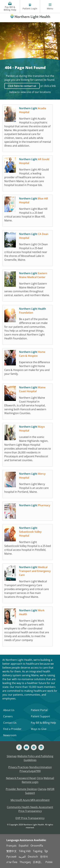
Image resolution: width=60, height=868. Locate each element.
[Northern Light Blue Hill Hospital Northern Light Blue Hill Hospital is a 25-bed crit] (28, 212)
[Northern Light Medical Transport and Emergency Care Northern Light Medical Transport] (28, 584)
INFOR (51, 789)
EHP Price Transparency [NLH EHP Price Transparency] (30, 818)
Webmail (49, 778)
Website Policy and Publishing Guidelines (35, 758)
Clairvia (42, 789)
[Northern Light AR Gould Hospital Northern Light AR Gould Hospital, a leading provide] (28, 174)
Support (30, 793)
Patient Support (40, 716)
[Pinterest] (34, 747)
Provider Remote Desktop (21, 789)
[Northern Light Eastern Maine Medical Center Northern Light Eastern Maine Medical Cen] (28, 286)
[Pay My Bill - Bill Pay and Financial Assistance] (10, 7)
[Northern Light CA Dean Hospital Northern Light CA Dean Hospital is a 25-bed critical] (28, 249)
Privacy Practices (18, 767)
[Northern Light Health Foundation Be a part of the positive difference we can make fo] (28, 326)
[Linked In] (41, 747)
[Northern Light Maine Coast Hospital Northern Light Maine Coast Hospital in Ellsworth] (28, 402)
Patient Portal (39, 710)
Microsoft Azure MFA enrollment (30, 800)
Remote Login (30, 782)
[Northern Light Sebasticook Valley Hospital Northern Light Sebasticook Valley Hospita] (28, 543)
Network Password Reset (21, 778)
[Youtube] (26, 747)
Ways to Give (39, 729)
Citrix (40, 778)
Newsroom (10, 735)
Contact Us (10, 723)
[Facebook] (19, 747)
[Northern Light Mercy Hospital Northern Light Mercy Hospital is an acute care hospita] (28, 485)
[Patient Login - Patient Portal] (30, 7)
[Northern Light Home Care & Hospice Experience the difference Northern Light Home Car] (28, 365)
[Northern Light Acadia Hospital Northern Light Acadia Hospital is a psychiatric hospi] (28, 129)
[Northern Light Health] (30, 16)
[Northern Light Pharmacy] (28, 512)
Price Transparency (30, 811)
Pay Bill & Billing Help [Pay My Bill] (43, 723)
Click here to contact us (22, 86)
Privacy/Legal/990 (30, 771)
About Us (9, 710)
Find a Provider (12, 729)
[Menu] (50, 7)
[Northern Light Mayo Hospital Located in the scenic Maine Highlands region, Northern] (28, 446)
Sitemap (12, 756)
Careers (8, 716)
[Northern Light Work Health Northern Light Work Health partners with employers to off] (28, 627)
